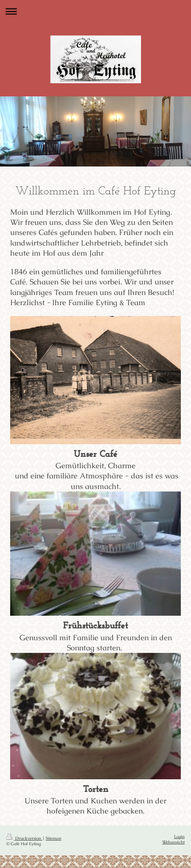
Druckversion (24, 838)
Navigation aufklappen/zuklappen (95, 11)
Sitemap (54, 838)
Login (179, 837)
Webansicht (173, 842)
